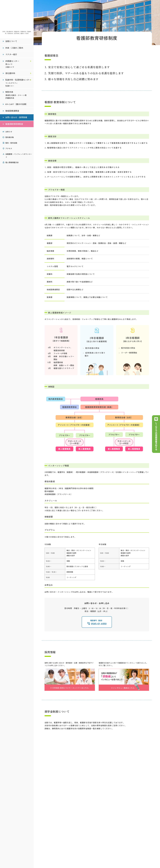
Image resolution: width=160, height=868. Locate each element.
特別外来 (9, 92)
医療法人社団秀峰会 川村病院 (17, 16)
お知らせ (9, 132)
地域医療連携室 (12, 111)
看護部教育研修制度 (14, 125)
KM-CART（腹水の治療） (17, 105)
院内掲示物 (10, 138)
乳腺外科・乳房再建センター (18, 80)
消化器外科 (10, 74)
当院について (11, 42)
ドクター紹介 (11, 55)
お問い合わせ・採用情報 (16, 118)
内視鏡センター (12, 62)
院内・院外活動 (11, 143)
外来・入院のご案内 (14, 48)
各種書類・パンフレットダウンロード (19, 156)
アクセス (9, 149)
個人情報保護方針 (12, 163)
